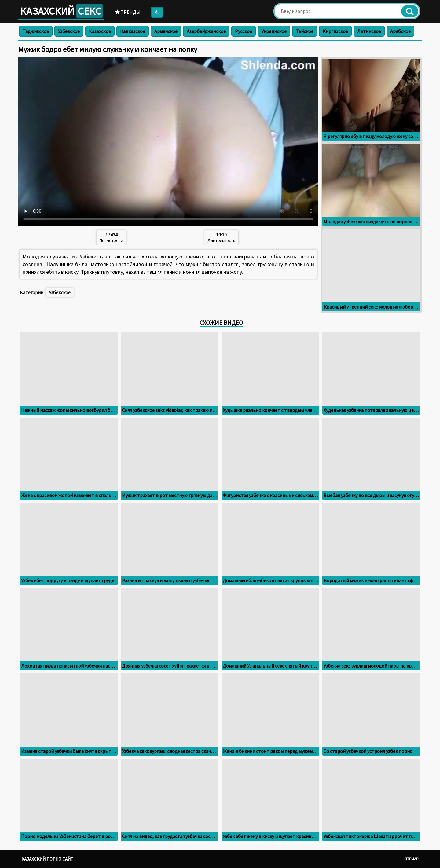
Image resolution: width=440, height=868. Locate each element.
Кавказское (133, 31)
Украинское (274, 31)
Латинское (369, 31)
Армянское (166, 31)
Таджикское (36, 31)
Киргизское (335, 31)
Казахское (100, 31)
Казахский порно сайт (47, 859)
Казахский (61, 11)
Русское (244, 31)
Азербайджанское (206, 31)
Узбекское (69, 31)
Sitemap (411, 859)
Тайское (305, 31)
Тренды (128, 12)
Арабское (400, 31)
